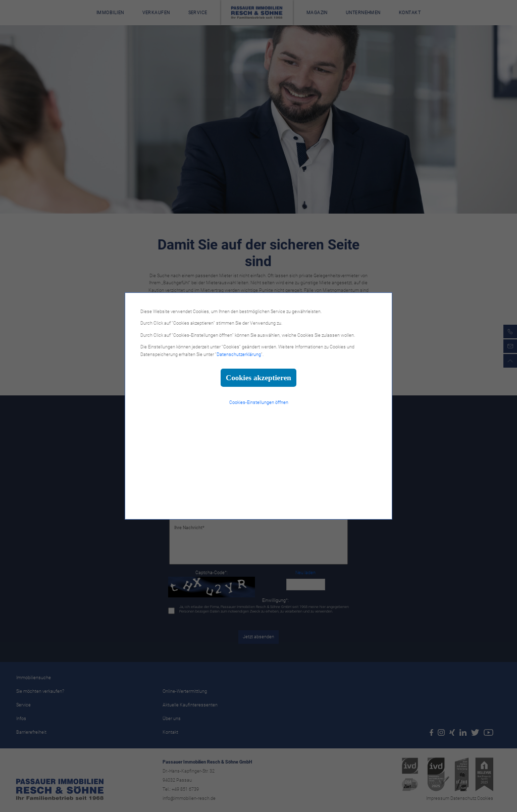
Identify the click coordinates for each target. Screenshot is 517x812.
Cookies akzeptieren (258, 378)
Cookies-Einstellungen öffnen (259, 402)
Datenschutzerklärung (239, 354)
